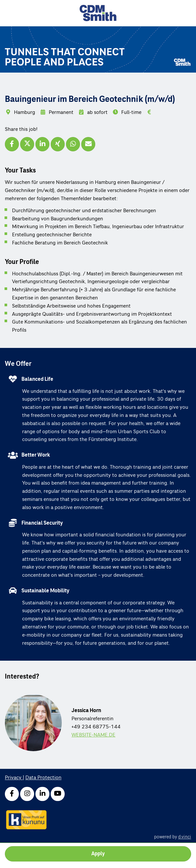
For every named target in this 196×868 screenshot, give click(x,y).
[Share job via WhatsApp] (73, 144)
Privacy (14, 778)
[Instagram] (27, 794)
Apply (98, 854)
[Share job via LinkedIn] (42, 144)
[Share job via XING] (58, 144)
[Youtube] (58, 794)
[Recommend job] (88, 144)
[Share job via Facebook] (12, 144)
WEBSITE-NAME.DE (93, 735)
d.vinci (185, 837)
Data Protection (43, 778)
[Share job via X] (27, 144)
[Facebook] (12, 794)
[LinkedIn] (42, 794)
